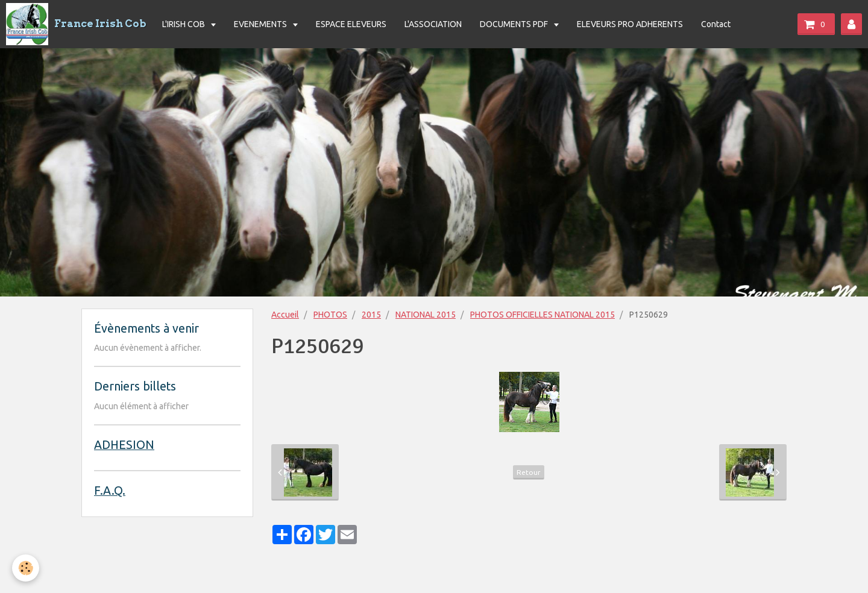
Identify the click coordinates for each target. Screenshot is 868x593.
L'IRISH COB (184, 24)
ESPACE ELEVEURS (351, 24)
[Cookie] (26, 568)
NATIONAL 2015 (426, 315)
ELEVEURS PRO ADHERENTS (630, 24)
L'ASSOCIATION (433, 24)
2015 (371, 315)
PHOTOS (330, 315)
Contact (716, 24)
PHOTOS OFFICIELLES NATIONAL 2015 (542, 315)
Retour (529, 472)
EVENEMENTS (261, 24)
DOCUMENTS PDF (515, 24)
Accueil (285, 315)
